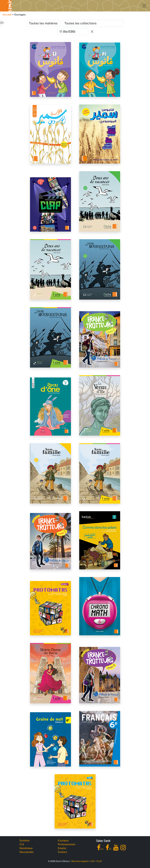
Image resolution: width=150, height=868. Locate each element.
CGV (93, 861)
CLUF (99, 861)
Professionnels (67, 844)
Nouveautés (27, 852)
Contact (62, 852)
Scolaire (24, 841)
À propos (63, 841)
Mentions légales (80, 861)
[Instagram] (123, 849)
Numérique (26, 848)
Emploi (62, 848)
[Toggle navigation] (144, 6)
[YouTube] (116, 849)
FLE (22, 844)
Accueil (7, 15)
